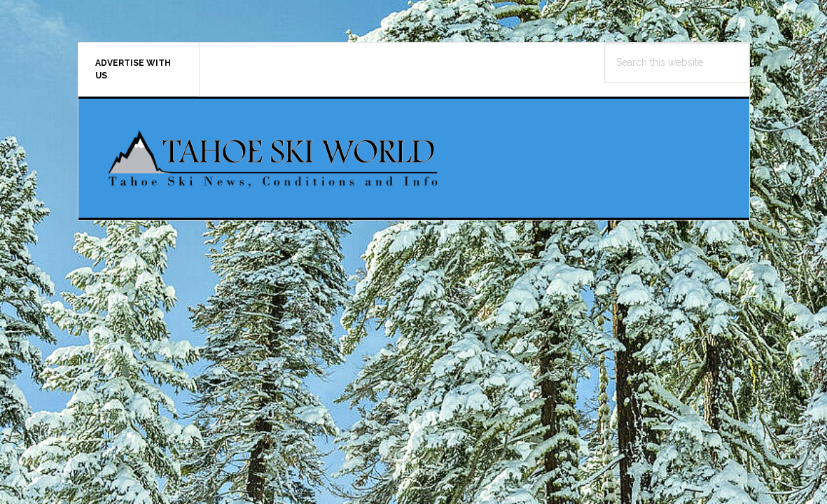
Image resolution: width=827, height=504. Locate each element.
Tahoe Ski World (274, 158)
